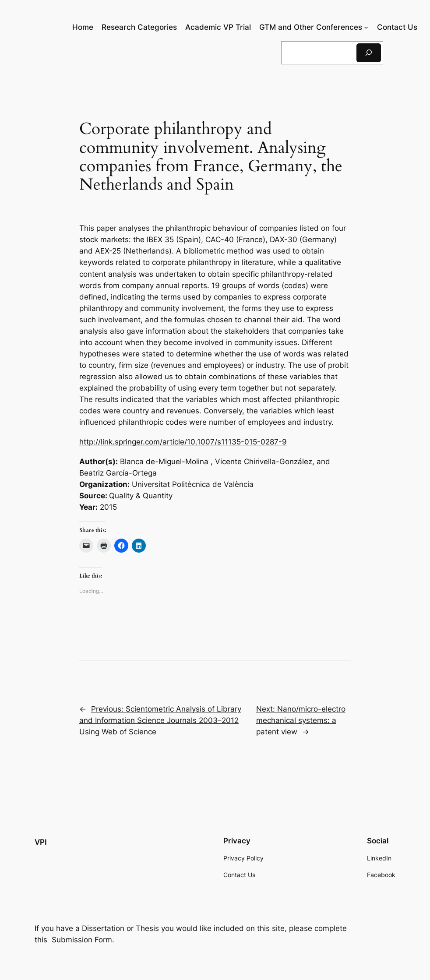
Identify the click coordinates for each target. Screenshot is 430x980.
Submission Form (82, 940)
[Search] (369, 53)
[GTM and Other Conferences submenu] (366, 27)
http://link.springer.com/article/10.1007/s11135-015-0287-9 (183, 442)
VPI (41, 842)
